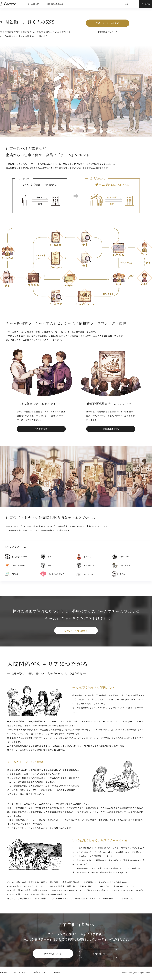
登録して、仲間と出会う (76, 631)
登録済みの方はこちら (108, 32)
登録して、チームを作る (108, 23)
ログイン (128, 4)
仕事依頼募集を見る (111, 429)
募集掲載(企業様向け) (55, 4)
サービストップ (33, 4)
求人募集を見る (41, 429)
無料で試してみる (53, 954)
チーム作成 (145, 4)
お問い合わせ (99, 954)
